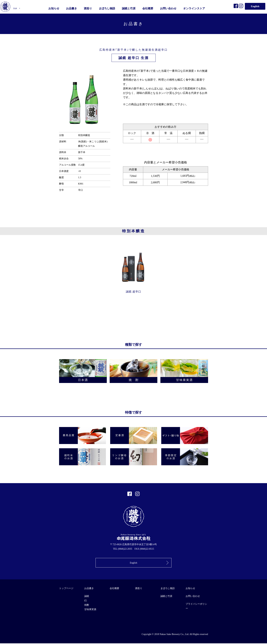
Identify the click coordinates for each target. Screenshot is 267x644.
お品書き (72, 8)
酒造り (88, 8)
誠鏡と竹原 (129, 8)
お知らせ (54, 8)
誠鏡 (87, 597)
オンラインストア (194, 8)
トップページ (66, 589)
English (255, 6)
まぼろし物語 (107, 8)
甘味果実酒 (90, 610)
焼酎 (87, 606)
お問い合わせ (169, 8)
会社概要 (148, 8)
